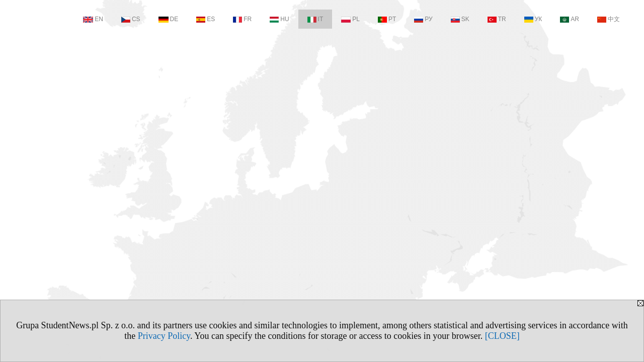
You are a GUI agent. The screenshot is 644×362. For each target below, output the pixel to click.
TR (497, 19)
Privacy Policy (164, 336)
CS (131, 19)
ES (206, 19)
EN (93, 19)
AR (570, 19)
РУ (423, 19)
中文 (609, 19)
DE (169, 19)
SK (460, 19)
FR (242, 19)
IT (315, 19)
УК (533, 19)
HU (279, 19)
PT (387, 19)
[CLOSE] (502, 336)
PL (350, 19)
